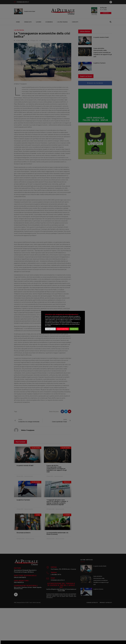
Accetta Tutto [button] (74, 329)
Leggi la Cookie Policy (63, 329)
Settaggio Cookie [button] (50, 329)
